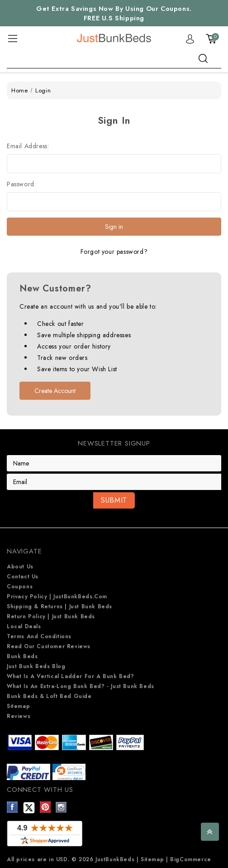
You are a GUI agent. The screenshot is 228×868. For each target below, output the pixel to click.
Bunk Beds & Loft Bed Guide (49, 696)
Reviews (19, 716)
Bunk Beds (22, 656)
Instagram (61, 807)
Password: (21, 184)
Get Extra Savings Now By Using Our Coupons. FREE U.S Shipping (114, 13)
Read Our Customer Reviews (49, 646)
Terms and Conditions (39, 636)
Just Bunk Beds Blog (36, 666)
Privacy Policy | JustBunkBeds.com (57, 596)
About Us (20, 567)
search (203, 58)
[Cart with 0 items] (211, 39)
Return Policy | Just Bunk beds (51, 616)
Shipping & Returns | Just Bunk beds (59, 606)
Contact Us (23, 577)
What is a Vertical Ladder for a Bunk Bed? (71, 676)
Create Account (55, 391)
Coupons (20, 587)
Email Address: (28, 146)
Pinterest (45, 807)
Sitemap (18, 706)
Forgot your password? (114, 252)
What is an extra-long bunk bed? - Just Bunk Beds (81, 686)
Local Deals (24, 626)
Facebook (12, 807)
